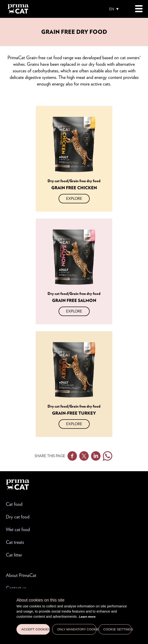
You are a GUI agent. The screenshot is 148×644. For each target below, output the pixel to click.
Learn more (87, 617)
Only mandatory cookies (77, 629)
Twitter (84, 456)
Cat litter (14, 555)
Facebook (72, 456)
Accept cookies (36, 629)
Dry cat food (18, 517)
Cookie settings (117, 629)
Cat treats (15, 542)
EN (112, 9)
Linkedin (96, 456)
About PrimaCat (21, 575)
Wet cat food (18, 529)
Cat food (14, 504)
